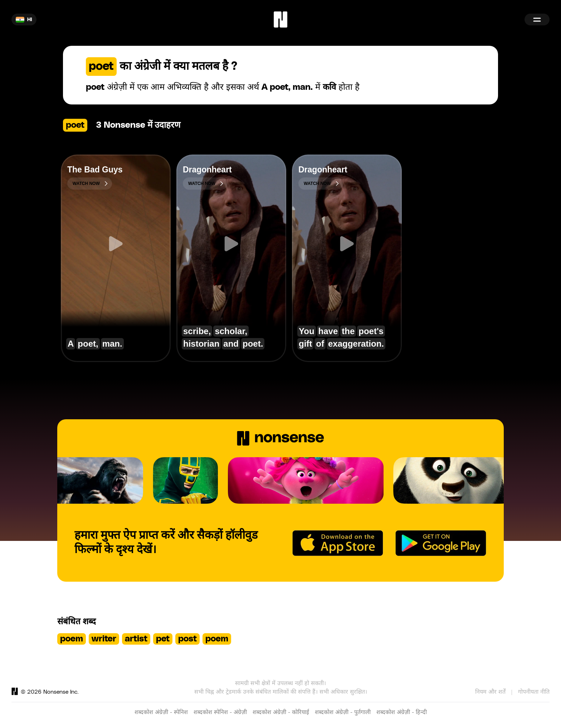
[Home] (280, 19)
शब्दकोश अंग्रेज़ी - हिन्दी (402, 712)
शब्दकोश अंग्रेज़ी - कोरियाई (281, 712)
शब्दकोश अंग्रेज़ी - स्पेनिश (161, 712)
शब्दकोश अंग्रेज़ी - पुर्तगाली (343, 712)
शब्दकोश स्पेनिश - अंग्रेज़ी (220, 712)
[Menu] (537, 19)
